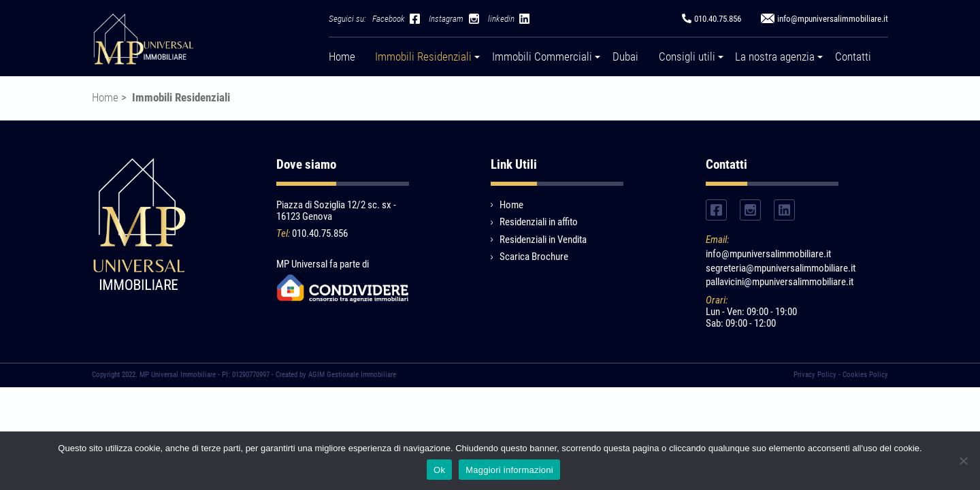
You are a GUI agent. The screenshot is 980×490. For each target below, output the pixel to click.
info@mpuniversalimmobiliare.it (768, 254)
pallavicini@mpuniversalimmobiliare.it (772, 282)
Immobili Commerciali (542, 57)
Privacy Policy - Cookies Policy (841, 375)
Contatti (853, 57)
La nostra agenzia (775, 57)
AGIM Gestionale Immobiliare (352, 375)
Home (342, 57)
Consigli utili (687, 57)
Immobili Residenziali (423, 57)
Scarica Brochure (534, 257)
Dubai (625, 57)
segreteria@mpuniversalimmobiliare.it (772, 268)
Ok (439, 470)
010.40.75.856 (320, 233)
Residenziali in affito (539, 222)
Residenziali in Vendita (543, 240)
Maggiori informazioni (509, 470)
